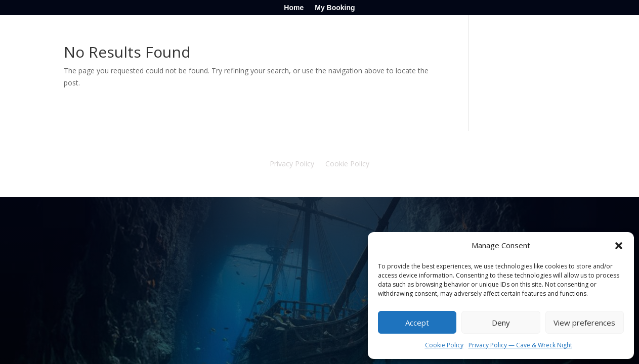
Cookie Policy (444, 345)
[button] (619, 246)
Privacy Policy (292, 164)
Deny (501, 323)
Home (294, 8)
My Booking (335, 8)
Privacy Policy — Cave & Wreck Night (520, 345)
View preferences (584, 323)
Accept (417, 323)
